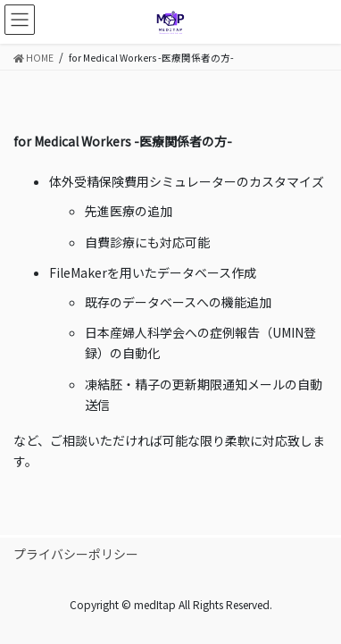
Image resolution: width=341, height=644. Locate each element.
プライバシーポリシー (76, 554)
